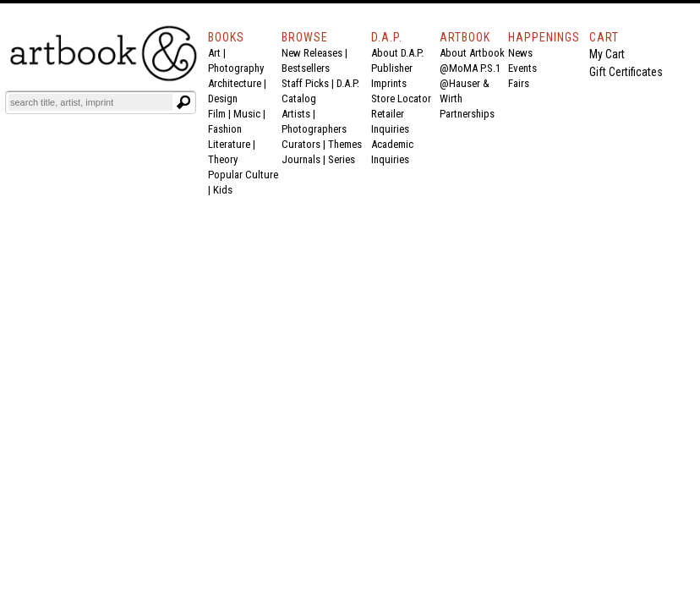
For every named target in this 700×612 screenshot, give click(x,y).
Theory (223, 159)
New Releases (312, 53)
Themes (345, 144)
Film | (221, 114)
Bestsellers (306, 68)
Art (214, 53)
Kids (223, 190)
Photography (236, 68)
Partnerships (467, 114)
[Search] (90, 102)
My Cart (607, 54)
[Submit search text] (183, 102)
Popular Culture (243, 175)
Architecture (235, 83)
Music (247, 114)
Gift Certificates (626, 72)
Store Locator (401, 98)
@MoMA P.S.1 (470, 68)
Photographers (314, 129)
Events (522, 68)
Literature (229, 144)
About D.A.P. (397, 53)
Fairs (519, 83)
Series (342, 159)
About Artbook (472, 53)
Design (223, 98)
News (520, 53)
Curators (301, 144)
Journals (301, 159)
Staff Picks (305, 83)
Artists (296, 114)
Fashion (225, 129)
